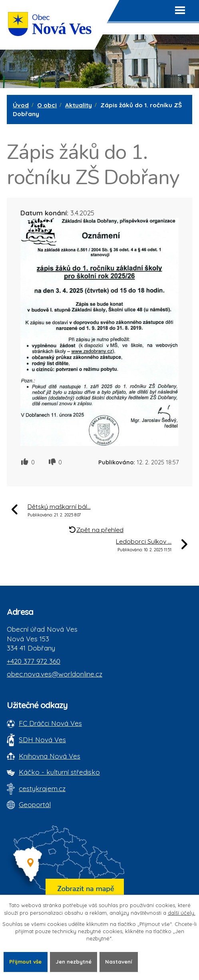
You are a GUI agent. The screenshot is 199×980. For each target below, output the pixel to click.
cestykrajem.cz (42, 788)
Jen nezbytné (74, 962)
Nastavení (118, 962)
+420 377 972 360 (34, 661)
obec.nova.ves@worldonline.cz (55, 674)
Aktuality (79, 105)
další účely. (182, 913)
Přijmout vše (25, 962)
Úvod (21, 105)
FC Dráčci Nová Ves (50, 723)
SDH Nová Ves (42, 740)
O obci (47, 105)
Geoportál (35, 804)
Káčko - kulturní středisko (59, 772)
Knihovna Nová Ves (50, 756)
